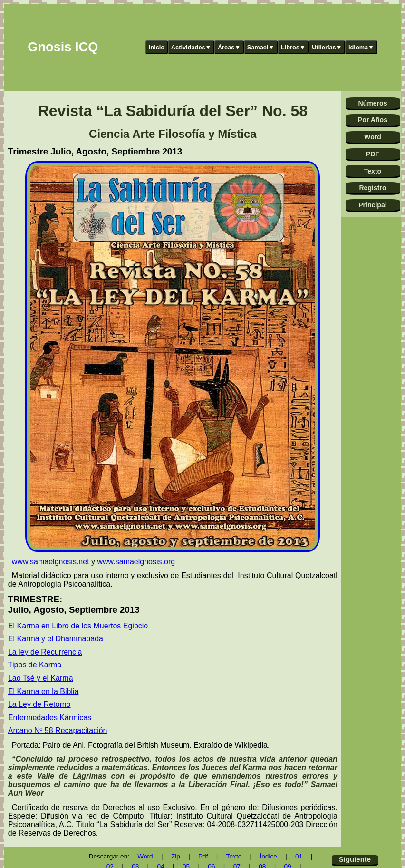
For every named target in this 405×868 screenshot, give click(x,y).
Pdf (203, 856)
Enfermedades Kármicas (50, 718)
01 (299, 856)
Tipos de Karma (35, 665)
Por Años (373, 120)
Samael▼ (261, 47)
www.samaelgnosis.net (51, 562)
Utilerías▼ (327, 47)
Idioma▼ (361, 47)
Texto (373, 171)
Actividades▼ (191, 47)
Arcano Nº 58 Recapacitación (58, 730)
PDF (373, 154)
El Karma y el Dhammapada (56, 639)
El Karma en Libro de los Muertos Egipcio (78, 626)
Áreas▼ (229, 47)
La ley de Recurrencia (45, 652)
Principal (372, 205)
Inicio (157, 47)
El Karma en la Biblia (43, 691)
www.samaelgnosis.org (136, 562)
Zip (176, 856)
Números (372, 103)
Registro (372, 188)
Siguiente (355, 859)
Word (373, 137)
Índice (269, 856)
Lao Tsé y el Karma (41, 678)
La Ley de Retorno (39, 704)
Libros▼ (293, 47)
